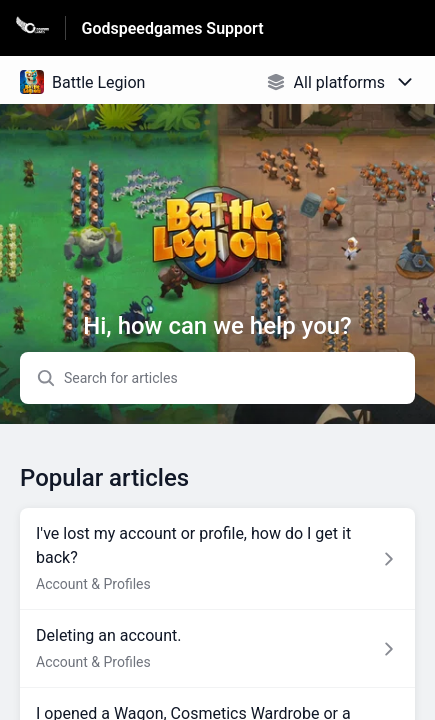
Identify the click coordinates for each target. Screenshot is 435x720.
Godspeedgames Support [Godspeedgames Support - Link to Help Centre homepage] (173, 28)
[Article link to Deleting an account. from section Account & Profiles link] (217, 649)
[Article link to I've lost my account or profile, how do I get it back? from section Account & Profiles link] (217, 559)
